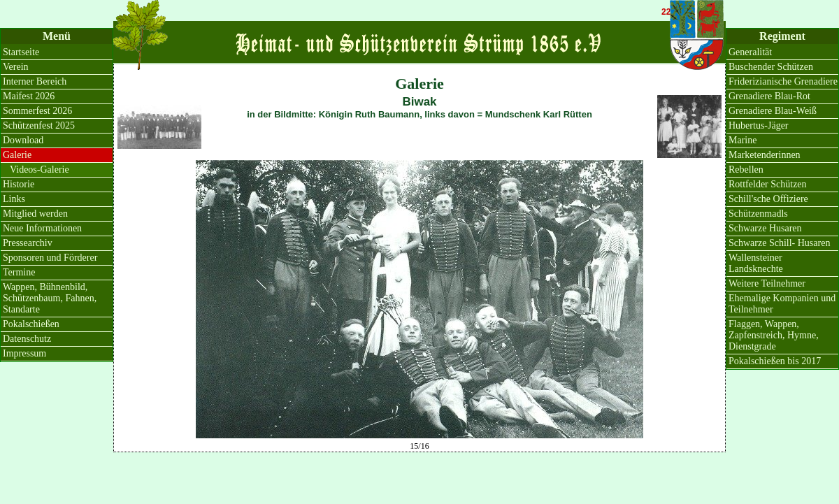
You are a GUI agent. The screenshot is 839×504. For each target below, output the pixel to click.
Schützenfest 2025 (39, 125)
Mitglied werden (35, 214)
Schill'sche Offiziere (768, 199)
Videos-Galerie (40, 170)
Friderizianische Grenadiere (783, 81)
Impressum (24, 353)
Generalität (750, 52)
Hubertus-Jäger (759, 125)
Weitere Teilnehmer (767, 283)
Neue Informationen (42, 228)
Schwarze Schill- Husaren (779, 243)
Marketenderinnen (765, 155)
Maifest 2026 (29, 96)
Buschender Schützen (771, 67)
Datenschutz (27, 339)
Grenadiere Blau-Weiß (773, 111)
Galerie (17, 155)
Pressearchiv (28, 243)
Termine (19, 272)
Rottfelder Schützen (768, 184)
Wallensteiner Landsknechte (756, 263)
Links (14, 199)
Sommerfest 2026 (37, 111)
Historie (19, 184)
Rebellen (746, 170)
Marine (743, 140)
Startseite (21, 52)
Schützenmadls (758, 214)
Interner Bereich (35, 81)
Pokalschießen (31, 324)
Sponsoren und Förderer (50, 258)
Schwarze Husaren (765, 228)
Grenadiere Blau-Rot (769, 96)
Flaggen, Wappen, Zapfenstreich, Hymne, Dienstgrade (774, 335)
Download (23, 140)
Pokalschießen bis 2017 (775, 361)
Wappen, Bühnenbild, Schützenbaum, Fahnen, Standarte (50, 298)
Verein (16, 67)
